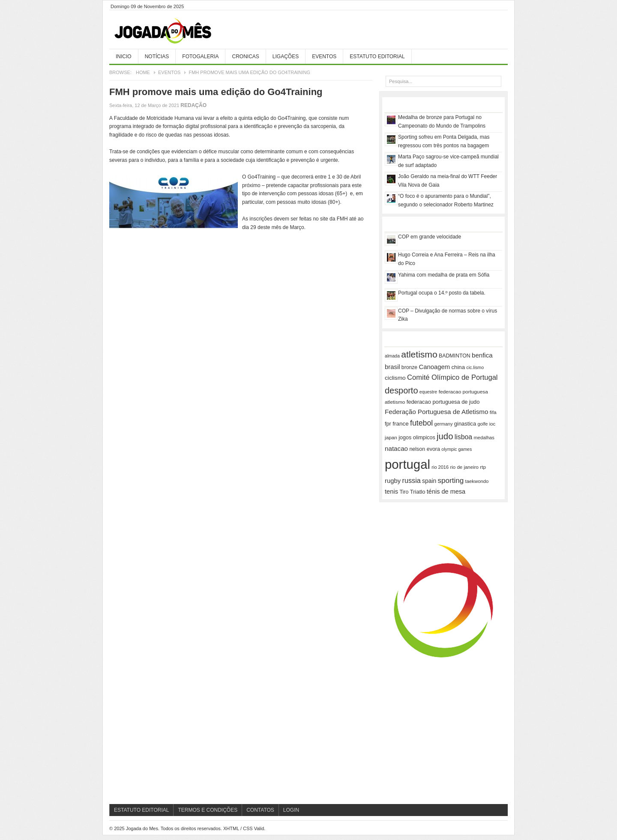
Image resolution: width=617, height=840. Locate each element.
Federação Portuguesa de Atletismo (436, 412)
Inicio (124, 57)
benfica (482, 355)
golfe (482, 424)
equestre (428, 392)
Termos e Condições (208, 810)
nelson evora (425, 449)
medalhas (484, 438)
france (401, 424)
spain (429, 481)
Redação (193, 105)
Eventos (324, 57)
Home (143, 72)
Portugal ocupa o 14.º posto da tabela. (442, 293)
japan (391, 438)
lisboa (463, 437)
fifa (493, 412)
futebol (421, 423)
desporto (401, 390)
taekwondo (477, 481)
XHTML (231, 828)
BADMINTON (455, 356)
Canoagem (434, 367)
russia (412, 480)
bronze (409, 367)
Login (291, 810)
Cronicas (245, 57)
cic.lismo (475, 367)
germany (444, 424)
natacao (396, 448)
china (458, 367)
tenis (391, 491)
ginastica (465, 424)
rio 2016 (440, 467)
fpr (388, 424)
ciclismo (395, 378)
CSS (248, 828)
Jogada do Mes (174, 31)
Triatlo (418, 492)
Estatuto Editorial (377, 57)
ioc (492, 424)
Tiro (404, 492)
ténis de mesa (446, 491)
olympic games (457, 449)
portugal (407, 464)
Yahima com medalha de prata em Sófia (444, 275)
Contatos (260, 810)
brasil (392, 367)
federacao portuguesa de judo (443, 402)
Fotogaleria (200, 57)
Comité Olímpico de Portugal (452, 377)
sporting (451, 481)
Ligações (286, 57)
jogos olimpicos (417, 438)
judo (445, 436)
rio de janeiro (464, 467)
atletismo (419, 354)
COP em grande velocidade (430, 237)
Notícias (157, 57)
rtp (483, 467)
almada (392, 356)
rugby (393, 481)
